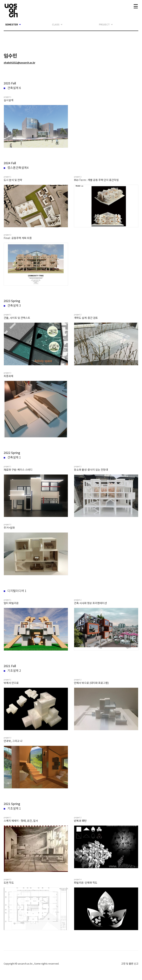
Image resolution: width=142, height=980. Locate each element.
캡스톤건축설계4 (16, 168)
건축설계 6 (12, 88)
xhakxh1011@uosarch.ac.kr (19, 63)
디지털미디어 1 (15, 591)
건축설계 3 (12, 305)
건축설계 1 (12, 457)
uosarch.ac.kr (25, 964)
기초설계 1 (12, 808)
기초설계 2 (12, 670)
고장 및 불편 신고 (130, 964)
